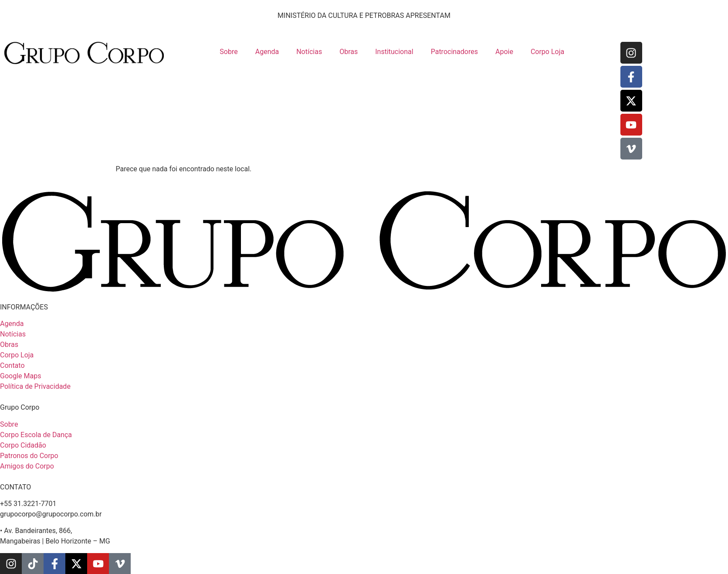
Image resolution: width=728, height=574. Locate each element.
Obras (349, 52)
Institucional (394, 52)
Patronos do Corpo (29, 456)
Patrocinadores (454, 52)
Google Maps (20, 376)
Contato (12, 365)
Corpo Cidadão (23, 445)
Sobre (229, 52)
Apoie (504, 52)
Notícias (309, 52)
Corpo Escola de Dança (36, 435)
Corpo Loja (547, 52)
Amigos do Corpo (27, 466)
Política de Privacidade (35, 386)
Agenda (267, 52)
